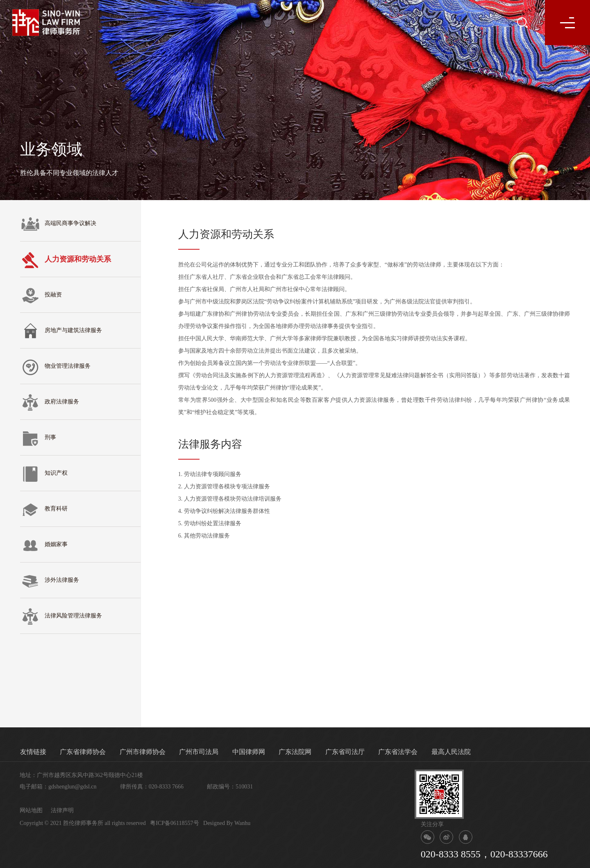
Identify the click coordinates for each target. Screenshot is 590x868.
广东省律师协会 (83, 752)
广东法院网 (295, 752)
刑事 (38, 438)
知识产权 (44, 474)
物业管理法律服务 (55, 367)
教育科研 (44, 510)
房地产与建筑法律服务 (61, 331)
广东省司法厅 (345, 752)
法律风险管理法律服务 (61, 617)
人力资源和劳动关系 (66, 260)
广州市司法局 (199, 752)
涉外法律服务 (50, 581)
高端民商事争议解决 (58, 224)
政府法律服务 (50, 403)
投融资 (41, 296)
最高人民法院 (451, 752)
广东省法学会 (398, 752)
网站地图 (31, 810)
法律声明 (62, 810)
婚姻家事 (44, 545)
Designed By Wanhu (227, 823)
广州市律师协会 (143, 752)
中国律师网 (249, 752)
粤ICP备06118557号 (174, 823)
